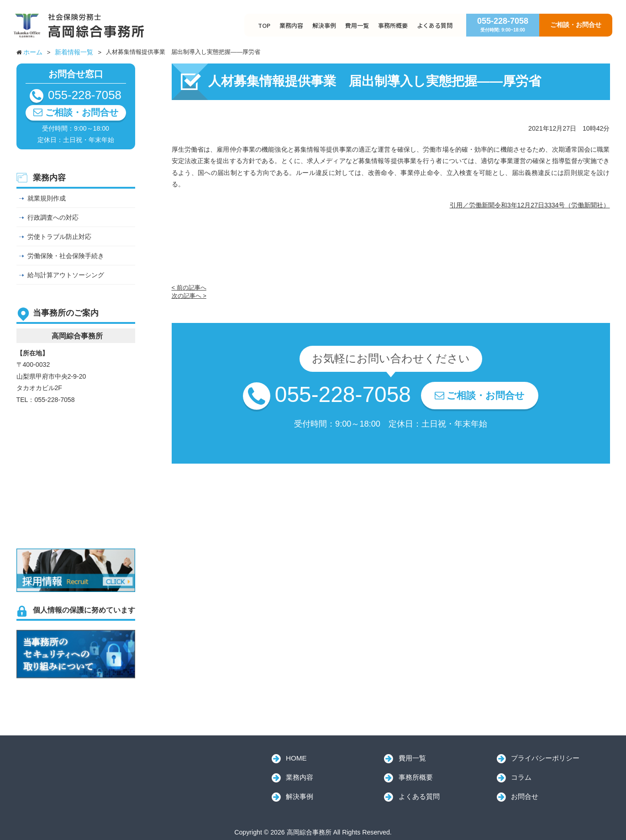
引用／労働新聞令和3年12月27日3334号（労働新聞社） (530, 205)
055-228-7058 (503, 24)
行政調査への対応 (53, 217)
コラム (521, 777)
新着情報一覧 (74, 52)
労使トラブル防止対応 (59, 237)
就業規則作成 (47, 198)
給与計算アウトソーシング (66, 275)
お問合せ (525, 796)
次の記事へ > (189, 296)
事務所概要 (393, 25)
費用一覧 (357, 25)
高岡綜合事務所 (80, 770)
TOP (264, 25)
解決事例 (324, 25)
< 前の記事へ (189, 288)
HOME (296, 758)
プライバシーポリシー (545, 758)
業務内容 (291, 25)
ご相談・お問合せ (576, 25)
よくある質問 (435, 25)
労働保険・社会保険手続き (66, 256)
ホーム (33, 52)
